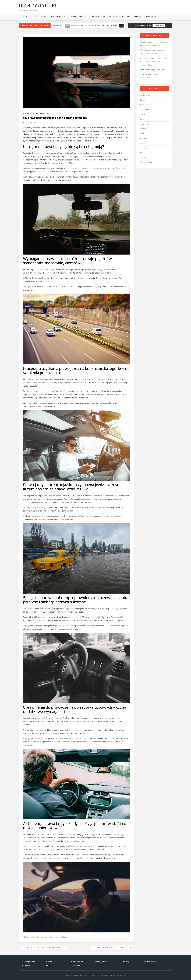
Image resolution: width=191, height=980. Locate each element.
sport (142, 143)
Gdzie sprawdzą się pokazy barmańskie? (150, 76)
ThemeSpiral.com (119, 975)
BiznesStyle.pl (38, 5)
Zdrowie (143, 157)
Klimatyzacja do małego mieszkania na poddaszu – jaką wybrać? (154, 43)
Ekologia (143, 114)
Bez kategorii (145, 95)
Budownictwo (59, 17)
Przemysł (126, 17)
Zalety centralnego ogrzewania (152, 70)
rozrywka (143, 138)
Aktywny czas (29, 937)
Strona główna (29, 17)
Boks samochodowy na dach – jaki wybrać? (110, 947)
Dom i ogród (55, 937)
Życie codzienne (43, 114)
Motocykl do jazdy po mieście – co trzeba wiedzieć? (46, 947)
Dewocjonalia (77, 17)
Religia (138, 17)
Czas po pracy (42, 937)
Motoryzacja (110, 17)
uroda (142, 153)
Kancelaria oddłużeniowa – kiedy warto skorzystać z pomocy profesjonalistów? (153, 61)
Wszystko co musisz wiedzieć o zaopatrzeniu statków (100, 25)
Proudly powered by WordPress (77, 975)
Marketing (94, 17)
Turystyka (151, 17)
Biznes (44, 17)
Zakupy (65, 937)
